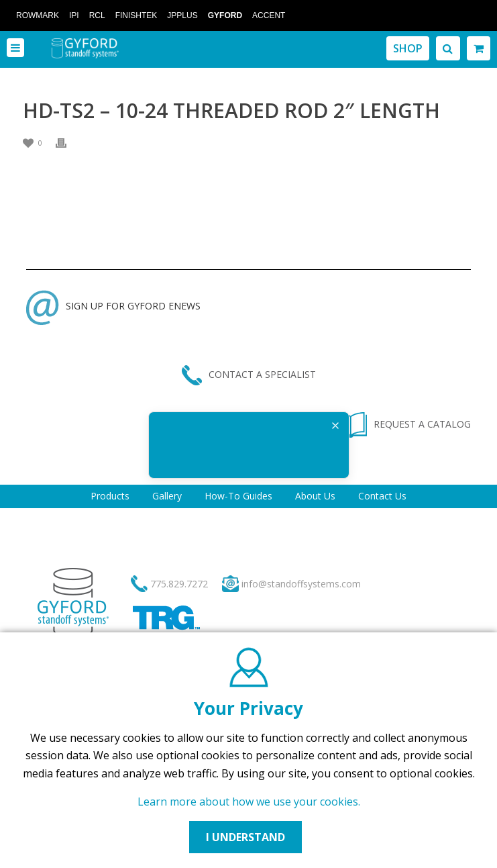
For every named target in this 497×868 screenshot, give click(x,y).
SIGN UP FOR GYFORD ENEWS (113, 306)
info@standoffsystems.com (301, 584)
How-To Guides (238, 496)
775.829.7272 (179, 584)
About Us (315, 496)
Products (110, 496)
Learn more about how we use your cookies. (249, 802)
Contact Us (382, 496)
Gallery (167, 496)
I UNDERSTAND (245, 837)
